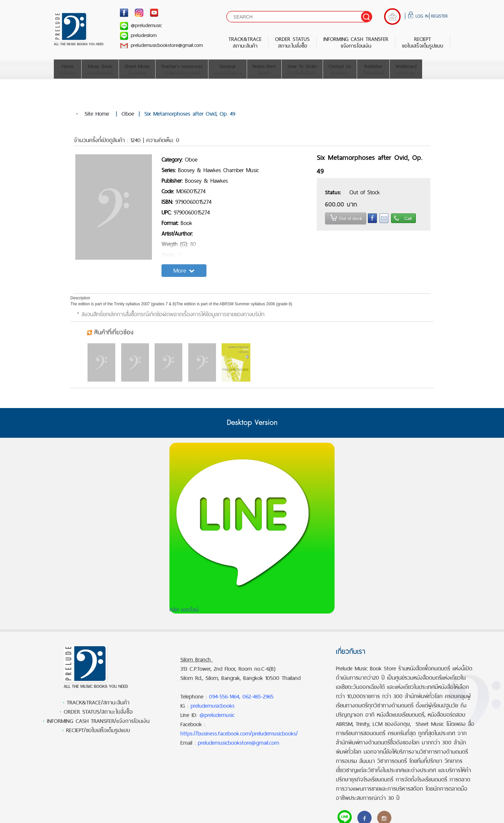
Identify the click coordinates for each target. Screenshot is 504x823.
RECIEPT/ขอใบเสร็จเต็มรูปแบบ (98, 730)
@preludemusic (141, 25)
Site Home (97, 114)
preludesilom (138, 35)
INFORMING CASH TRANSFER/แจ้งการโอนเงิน (98, 721)
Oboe (128, 114)
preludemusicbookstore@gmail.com (161, 45)
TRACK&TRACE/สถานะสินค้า (98, 702)
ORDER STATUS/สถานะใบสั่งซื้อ (98, 712)
